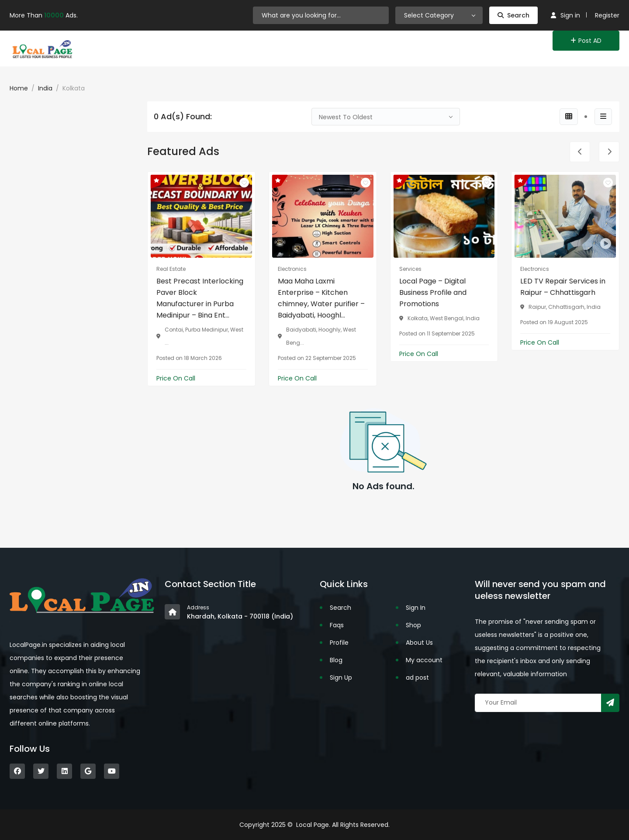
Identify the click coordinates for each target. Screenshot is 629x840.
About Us (419, 643)
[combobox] (439, 15)
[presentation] (580, 152)
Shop (413, 625)
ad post (417, 678)
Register (607, 15)
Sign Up (341, 678)
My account (424, 660)
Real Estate (171, 269)
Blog (336, 660)
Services (410, 269)
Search (513, 15)
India (45, 88)
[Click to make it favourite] (244, 183)
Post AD (586, 41)
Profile (339, 643)
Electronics (292, 269)
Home (19, 88)
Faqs (337, 625)
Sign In (416, 608)
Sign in (565, 15)
